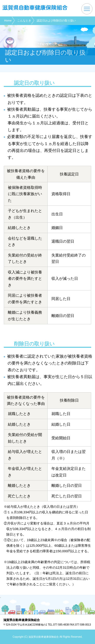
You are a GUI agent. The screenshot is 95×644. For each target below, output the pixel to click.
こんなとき (24, 20)
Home (8, 20)
